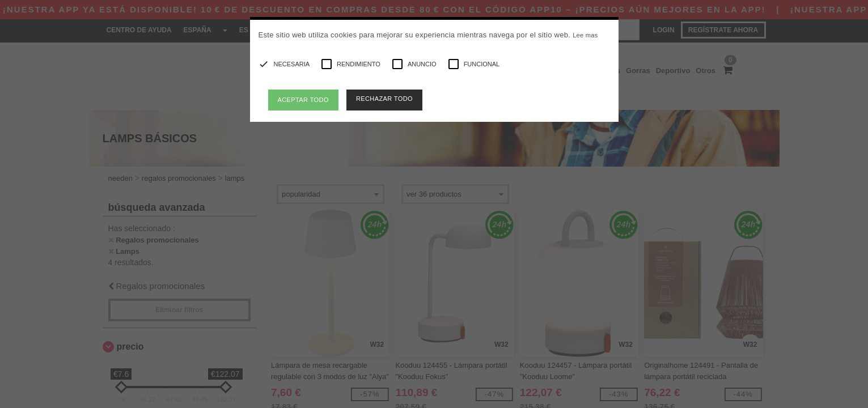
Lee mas (585, 35)
